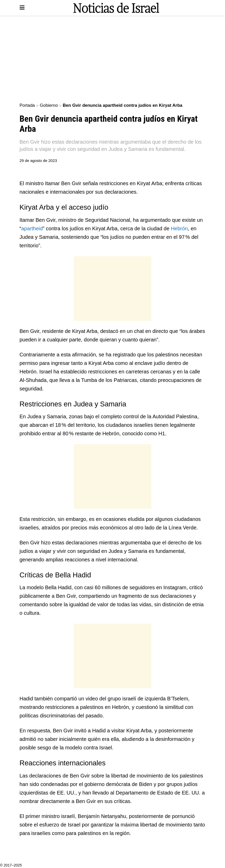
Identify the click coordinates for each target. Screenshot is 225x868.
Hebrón (179, 228)
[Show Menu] (22, 8)
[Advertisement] (113, 59)
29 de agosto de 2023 (38, 161)
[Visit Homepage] (116, 8)
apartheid (32, 228)
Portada (27, 105)
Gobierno (49, 105)
